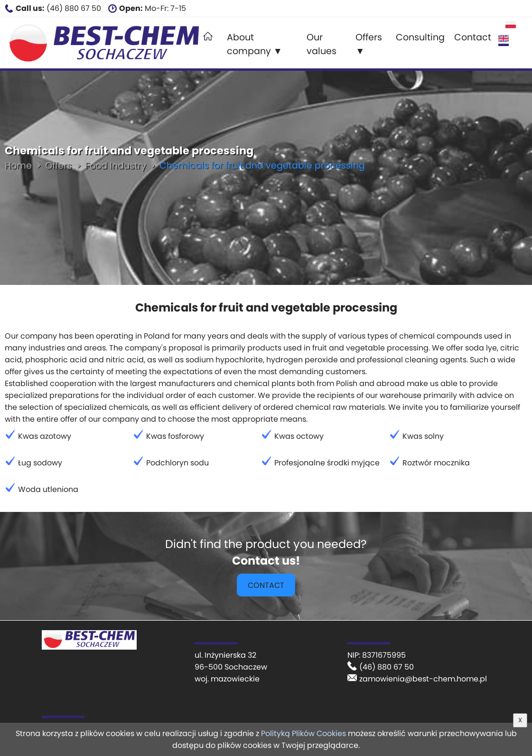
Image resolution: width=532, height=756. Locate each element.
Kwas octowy (299, 436)
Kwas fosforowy (175, 436)
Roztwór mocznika (436, 463)
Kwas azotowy (45, 436)
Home (18, 165)
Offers (58, 165)
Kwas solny (423, 436)
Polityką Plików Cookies (303, 733)
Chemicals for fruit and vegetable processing (262, 165)
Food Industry (116, 165)
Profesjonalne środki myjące (327, 463)
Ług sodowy (40, 463)
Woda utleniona (48, 489)
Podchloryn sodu (177, 463)
